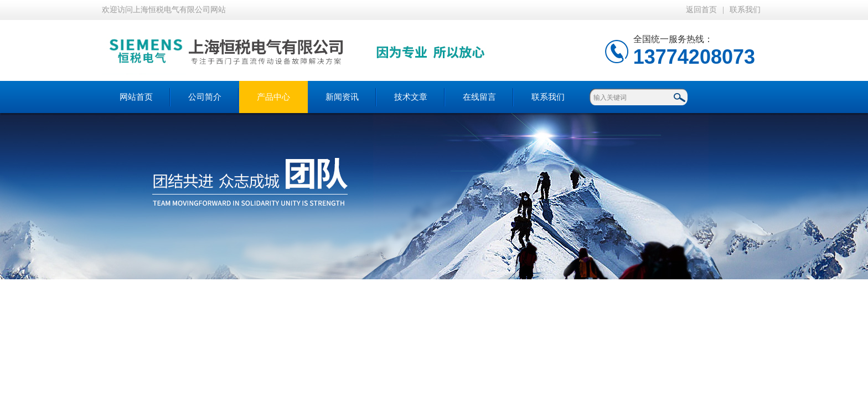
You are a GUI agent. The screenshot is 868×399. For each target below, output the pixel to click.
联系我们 (745, 10)
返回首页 (701, 10)
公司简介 (205, 97)
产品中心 (273, 97)
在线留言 (479, 97)
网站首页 (136, 97)
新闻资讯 (342, 97)
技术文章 (411, 97)
